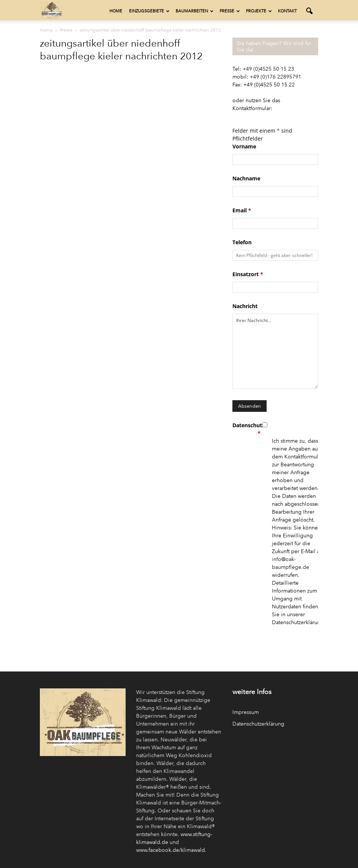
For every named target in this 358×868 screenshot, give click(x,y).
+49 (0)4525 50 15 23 (268, 69)
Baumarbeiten (195, 11)
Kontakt (287, 11)
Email (242, 210)
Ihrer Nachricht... (275, 351)
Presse (230, 11)
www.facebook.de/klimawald (171, 850)
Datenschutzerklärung (258, 724)
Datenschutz (247, 429)
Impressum (246, 712)
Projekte (259, 11)
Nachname (246, 178)
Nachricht (245, 306)
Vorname (244, 146)
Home (116, 11)
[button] (309, 11)
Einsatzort (248, 274)
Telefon (242, 242)
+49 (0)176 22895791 (275, 77)
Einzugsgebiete (149, 11)
